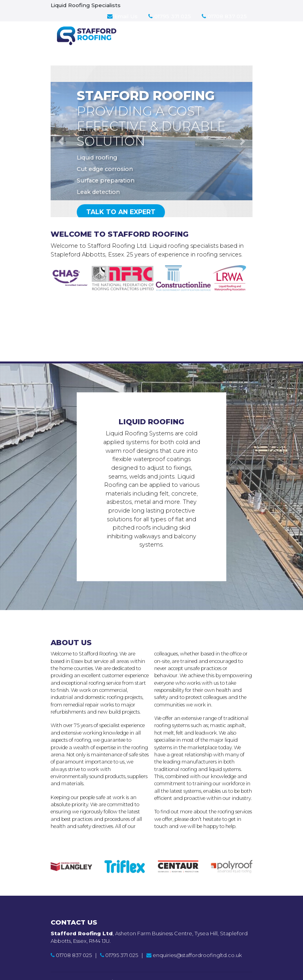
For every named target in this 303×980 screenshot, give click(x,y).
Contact (207, 45)
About (171, 45)
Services (135, 45)
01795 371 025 (170, 16)
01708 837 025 (224, 16)
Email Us (122, 16)
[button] (61, 141)
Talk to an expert (121, 212)
